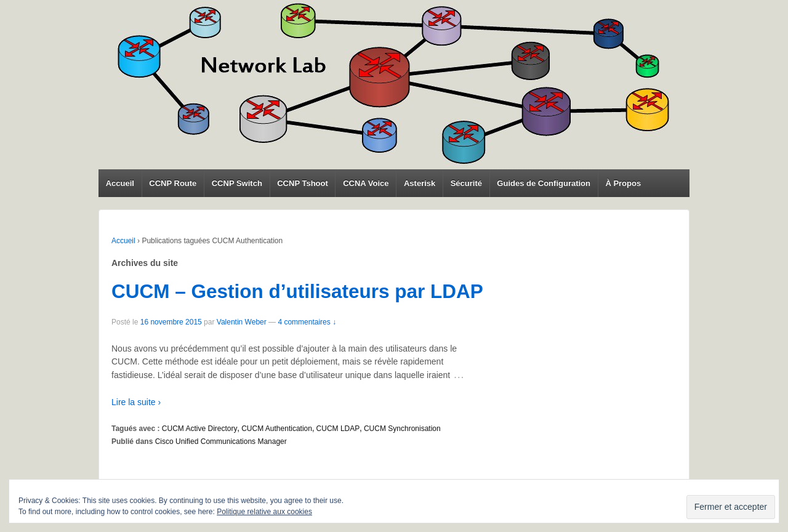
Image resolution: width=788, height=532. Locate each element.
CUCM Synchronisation (402, 429)
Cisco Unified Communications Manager (221, 441)
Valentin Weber (242, 322)
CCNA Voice (366, 183)
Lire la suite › (136, 402)
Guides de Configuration (544, 183)
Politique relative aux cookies (264, 512)
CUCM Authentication (277, 429)
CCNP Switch (237, 183)
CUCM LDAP (338, 429)
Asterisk (420, 183)
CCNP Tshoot (303, 183)
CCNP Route (173, 183)
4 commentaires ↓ (307, 322)
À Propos (623, 183)
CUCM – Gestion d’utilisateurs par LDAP (297, 291)
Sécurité (466, 183)
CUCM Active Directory (200, 429)
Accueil (120, 183)
